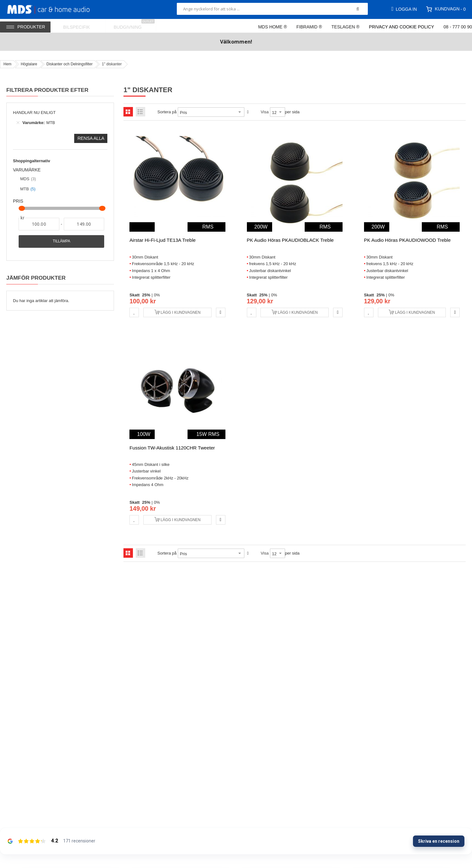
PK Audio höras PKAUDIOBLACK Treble (290, 240)
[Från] (39, 224)
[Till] (84, 224)
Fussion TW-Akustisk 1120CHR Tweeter (172, 448)
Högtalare (29, 64)
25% (146, 295)
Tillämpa (61, 241)
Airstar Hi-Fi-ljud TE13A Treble (162, 240)
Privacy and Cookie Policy (402, 27)
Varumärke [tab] (27, 170)
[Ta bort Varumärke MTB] (18, 123)
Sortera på (167, 112)
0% (157, 295)
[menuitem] (81, 26)
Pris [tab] (18, 201)
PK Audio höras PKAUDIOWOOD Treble (407, 240)
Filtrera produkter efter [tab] (47, 90)
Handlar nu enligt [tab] (34, 113)
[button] (134, 312)
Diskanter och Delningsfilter (69, 64)
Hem (7, 64)
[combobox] (272, 9)
